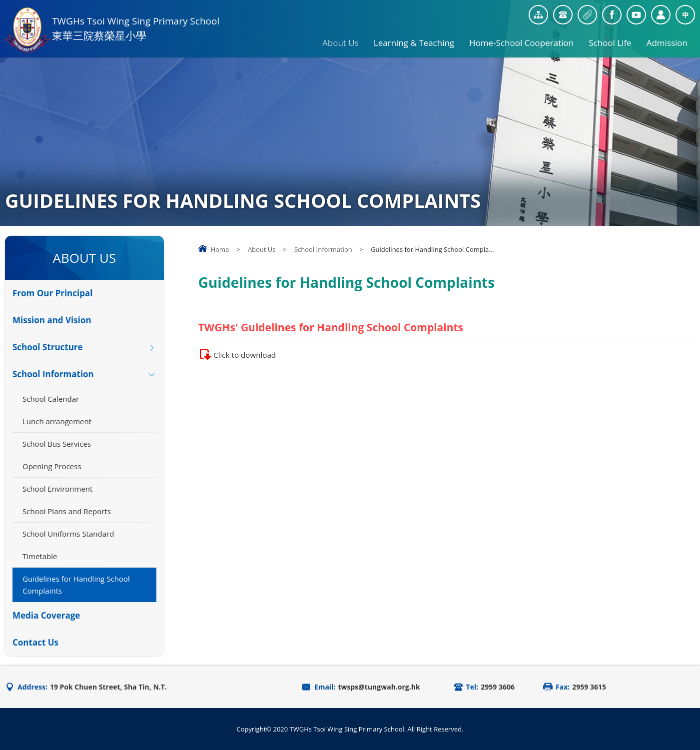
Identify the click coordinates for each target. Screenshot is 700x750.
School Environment (57, 489)
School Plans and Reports (67, 511)
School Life (610, 39)
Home (220, 249)
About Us (341, 39)
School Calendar (51, 399)
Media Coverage (46, 615)
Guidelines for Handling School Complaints (76, 585)
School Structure (48, 347)
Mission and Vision (52, 320)
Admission (667, 39)
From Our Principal (52, 293)
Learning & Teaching (414, 39)
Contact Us (35, 642)
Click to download (250, 355)
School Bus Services (57, 444)
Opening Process (52, 466)
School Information (323, 249)
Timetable (40, 556)
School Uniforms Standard (68, 534)
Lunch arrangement (57, 421)
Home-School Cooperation (521, 39)
